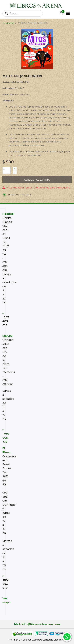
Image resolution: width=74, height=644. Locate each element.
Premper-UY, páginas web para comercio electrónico (37, 640)
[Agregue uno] (15, 169)
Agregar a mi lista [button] (17, 195)
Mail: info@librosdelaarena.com (37, 624)
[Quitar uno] (15, 172)
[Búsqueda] (6, 13)
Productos (8, 23)
